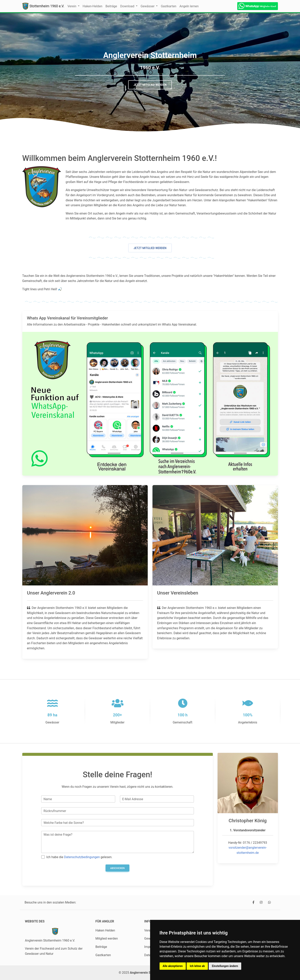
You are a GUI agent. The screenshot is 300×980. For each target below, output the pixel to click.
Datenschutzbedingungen (82, 857)
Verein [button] (72, 6)
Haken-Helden (93, 6)
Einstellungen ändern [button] (225, 966)
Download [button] (128, 6)
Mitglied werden (107, 938)
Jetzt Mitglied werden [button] (150, 85)
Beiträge (111, 6)
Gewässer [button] (148, 6)
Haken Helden (105, 930)
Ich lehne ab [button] (197, 966)
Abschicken (117, 868)
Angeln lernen (189, 6)
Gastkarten (168, 6)
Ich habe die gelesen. (79, 857)
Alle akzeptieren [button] (173, 966)
